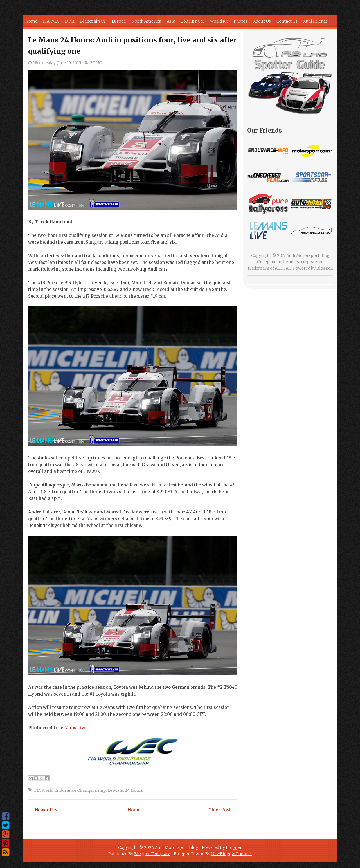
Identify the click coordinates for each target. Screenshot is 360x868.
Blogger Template (152, 854)
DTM (70, 21)
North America (146, 21)
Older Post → (222, 810)
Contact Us (287, 21)
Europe (119, 21)
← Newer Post (44, 810)
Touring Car (193, 21)
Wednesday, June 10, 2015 (57, 63)
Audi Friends (315, 21)
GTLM (96, 63)
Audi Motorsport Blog (177, 847)
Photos (241, 21)
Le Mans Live (72, 728)
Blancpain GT (93, 21)
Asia (171, 21)
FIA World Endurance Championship (70, 790)
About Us (262, 21)
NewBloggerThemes (231, 854)
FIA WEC (51, 21)
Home (31, 21)
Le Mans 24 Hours (125, 790)
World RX (219, 21)
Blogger (324, 268)
